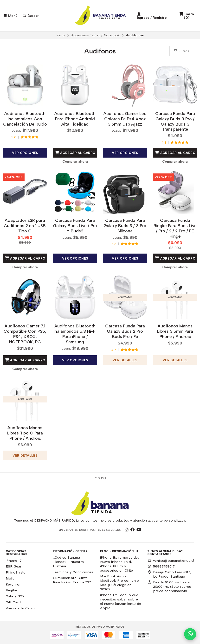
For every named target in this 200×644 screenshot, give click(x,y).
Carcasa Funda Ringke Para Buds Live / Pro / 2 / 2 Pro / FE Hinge (175, 228)
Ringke (11, 590)
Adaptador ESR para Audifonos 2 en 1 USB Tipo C (25, 226)
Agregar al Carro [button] (75, 153)
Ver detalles (125, 360)
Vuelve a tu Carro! (21, 608)
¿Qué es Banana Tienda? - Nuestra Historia (68, 562)
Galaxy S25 (15, 596)
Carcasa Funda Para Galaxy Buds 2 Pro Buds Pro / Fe (125, 331)
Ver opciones (25, 153)
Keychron (14, 584)
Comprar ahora (75, 161)
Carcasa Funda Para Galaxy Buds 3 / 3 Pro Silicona (125, 226)
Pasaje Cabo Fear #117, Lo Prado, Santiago (169, 574)
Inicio (61, 35)
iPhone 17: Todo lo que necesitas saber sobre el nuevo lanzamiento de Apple (121, 601)
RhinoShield (16, 572)
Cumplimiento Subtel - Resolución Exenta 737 (72, 580)
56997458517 (161, 566)
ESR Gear (14, 566)
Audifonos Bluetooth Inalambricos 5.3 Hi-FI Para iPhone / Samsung (75, 334)
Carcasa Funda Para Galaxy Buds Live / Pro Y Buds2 (75, 226)
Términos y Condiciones (73, 572)
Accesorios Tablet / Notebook (95, 35)
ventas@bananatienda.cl (171, 561)
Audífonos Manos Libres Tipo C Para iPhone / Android (25, 433)
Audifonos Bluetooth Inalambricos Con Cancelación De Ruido (25, 119)
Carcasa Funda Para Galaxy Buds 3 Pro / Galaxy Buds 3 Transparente (175, 121)
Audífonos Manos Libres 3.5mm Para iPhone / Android (175, 331)
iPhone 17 (14, 561)
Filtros (181, 51)
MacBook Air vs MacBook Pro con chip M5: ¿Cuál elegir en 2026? (119, 583)
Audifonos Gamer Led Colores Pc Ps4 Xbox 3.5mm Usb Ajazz (125, 119)
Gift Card (13, 602)
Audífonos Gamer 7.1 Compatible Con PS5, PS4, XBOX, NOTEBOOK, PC (25, 334)
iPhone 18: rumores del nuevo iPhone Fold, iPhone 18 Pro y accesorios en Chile (119, 564)
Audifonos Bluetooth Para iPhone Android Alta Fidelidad (75, 119)
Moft (10, 578)
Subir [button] (100, 478)
